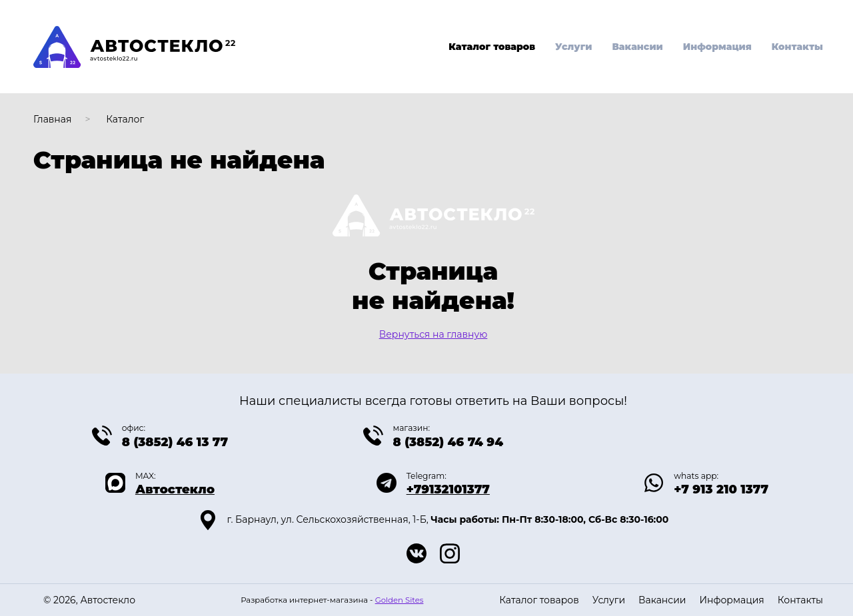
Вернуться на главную (433, 334)
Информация (717, 47)
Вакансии (637, 47)
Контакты (797, 47)
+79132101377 (448, 489)
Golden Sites (400, 600)
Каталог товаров (492, 47)
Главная (52, 119)
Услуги (573, 47)
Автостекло (175, 489)
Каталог (125, 119)
